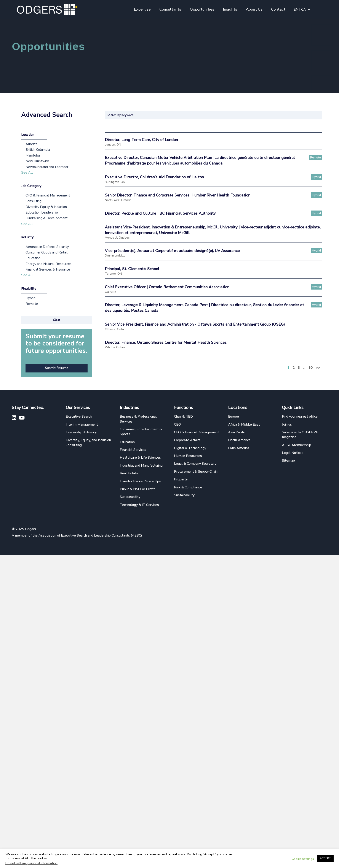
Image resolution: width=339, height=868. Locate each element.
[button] (57, 320)
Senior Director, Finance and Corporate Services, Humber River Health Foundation (178, 195)
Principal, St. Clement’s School (132, 269)
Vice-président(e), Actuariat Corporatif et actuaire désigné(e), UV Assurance (172, 251)
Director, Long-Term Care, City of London (141, 140)
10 (310, 368)
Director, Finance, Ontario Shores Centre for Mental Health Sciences (166, 342)
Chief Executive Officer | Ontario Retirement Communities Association (167, 287)
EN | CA (302, 10)
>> (318, 368)
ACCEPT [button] (325, 858)
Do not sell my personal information (31, 863)
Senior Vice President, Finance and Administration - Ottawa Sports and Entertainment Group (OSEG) (195, 324)
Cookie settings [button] (303, 859)
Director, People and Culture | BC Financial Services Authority (160, 213)
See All (27, 173)
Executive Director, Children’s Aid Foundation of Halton (154, 177)
